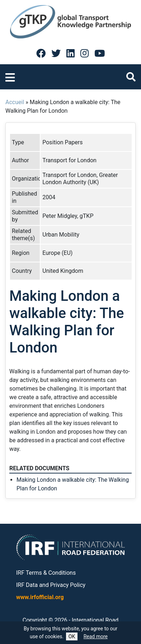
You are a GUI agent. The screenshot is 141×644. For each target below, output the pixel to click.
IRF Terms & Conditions (46, 573)
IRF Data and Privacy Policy (51, 585)
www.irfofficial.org (40, 597)
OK (72, 636)
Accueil (15, 102)
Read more (96, 636)
